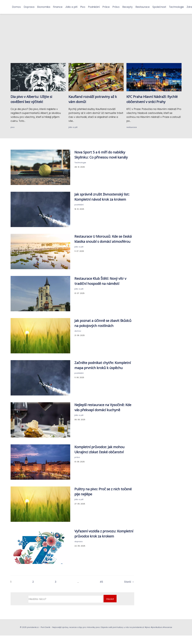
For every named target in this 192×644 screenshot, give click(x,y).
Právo (116, 7)
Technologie (176, 7)
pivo (13, 127)
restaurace (132, 127)
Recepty (128, 7)
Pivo (83, 7)
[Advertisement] (96, 42)
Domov (16, 7)
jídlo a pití (73, 127)
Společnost (159, 7)
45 (101, 582)
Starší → (129, 582)
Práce (106, 7)
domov (78, 331)
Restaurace (143, 7)
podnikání (79, 205)
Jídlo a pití (71, 7)
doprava (78, 541)
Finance (58, 7)
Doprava (29, 7)
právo (77, 457)
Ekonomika (44, 7)
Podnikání (94, 7)
